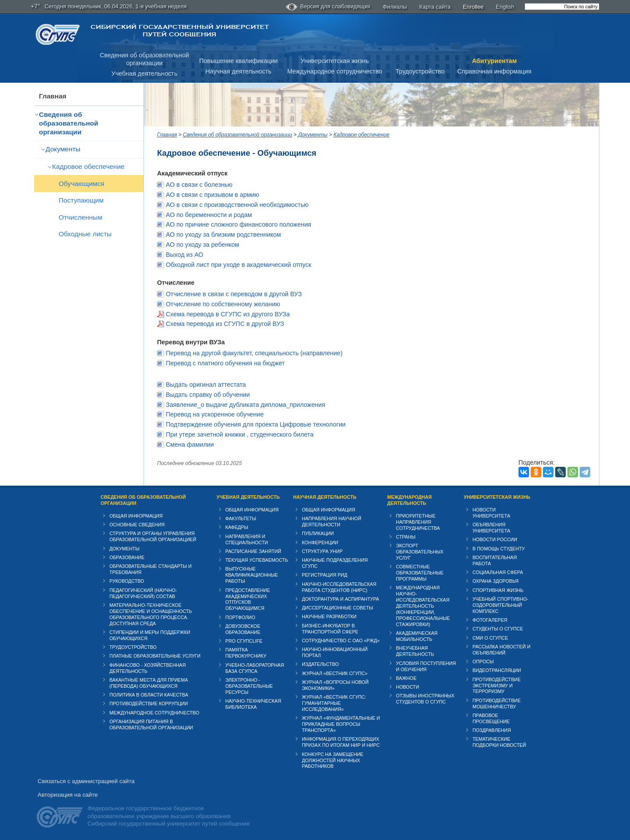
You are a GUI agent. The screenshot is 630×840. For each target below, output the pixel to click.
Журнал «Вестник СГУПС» (335, 673)
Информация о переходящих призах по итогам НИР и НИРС (341, 742)
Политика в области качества (149, 695)
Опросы (483, 661)
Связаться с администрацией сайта (86, 781)
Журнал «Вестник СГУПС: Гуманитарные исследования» (334, 703)
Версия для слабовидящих (328, 7)
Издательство (320, 664)
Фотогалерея (490, 620)
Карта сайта (435, 7)
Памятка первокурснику (246, 653)
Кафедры (237, 527)
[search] (562, 7)
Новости (408, 687)
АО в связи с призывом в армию (213, 195)
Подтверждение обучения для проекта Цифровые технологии (256, 424)
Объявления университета (491, 528)
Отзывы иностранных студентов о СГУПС (425, 699)
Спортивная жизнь (498, 590)
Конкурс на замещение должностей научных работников (333, 760)
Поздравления (492, 730)
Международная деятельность (409, 500)
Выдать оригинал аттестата (206, 385)
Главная (53, 96)
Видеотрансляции (497, 670)
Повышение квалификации (238, 61)
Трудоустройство (420, 71)
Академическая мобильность (417, 636)
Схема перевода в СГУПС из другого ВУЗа (228, 314)
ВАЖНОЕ (406, 678)
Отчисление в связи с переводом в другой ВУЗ (234, 294)
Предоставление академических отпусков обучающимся (248, 599)
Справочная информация (494, 71)
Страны (406, 537)
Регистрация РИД (325, 575)
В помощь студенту (499, 549)
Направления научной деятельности (332, 521)
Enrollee (473, 7)
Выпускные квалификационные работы (252, 575)
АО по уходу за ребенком (203, 245)
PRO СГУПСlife (244, 641)
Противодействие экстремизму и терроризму (497, 686)
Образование (127, 557)
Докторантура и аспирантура (341, 599)
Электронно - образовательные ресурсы (249, 686)
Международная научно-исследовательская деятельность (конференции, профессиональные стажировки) (423, 606)
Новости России (495, 539)
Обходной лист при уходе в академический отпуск (239, 265)
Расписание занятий (253, 551)
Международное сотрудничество (334, 71)
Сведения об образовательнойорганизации (144, 59)
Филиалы (395, 7)
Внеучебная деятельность (415, 651)
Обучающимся (81, 184)
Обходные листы (85, 234)
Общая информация (136, 516)
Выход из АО (185, 255)
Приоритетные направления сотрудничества (418, 522)
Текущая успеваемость (257, 560)
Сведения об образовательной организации (68, 123)
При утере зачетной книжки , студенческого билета (240, 434)
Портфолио (240, 617)
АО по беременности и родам (209, 215)
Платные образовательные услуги (155, 656)
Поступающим (81, 200)
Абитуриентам (495, 61)
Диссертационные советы (338, 608)
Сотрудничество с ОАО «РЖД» (341, 640)
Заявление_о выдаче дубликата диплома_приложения (245, 405)
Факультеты (241, 518)
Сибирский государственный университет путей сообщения (180, 31)
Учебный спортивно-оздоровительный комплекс (500, 605)
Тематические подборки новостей (499, 742)
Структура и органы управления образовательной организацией (153, 536)
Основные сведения (137, 525)
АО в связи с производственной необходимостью (237, 205)
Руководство (127, 581)
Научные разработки (329, 616)
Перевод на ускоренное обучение (215, 414)
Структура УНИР (322, 551)
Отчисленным (80, 217)
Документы (63, 149)
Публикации (318, 533)
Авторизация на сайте (68, 795)
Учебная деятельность (145, 73)
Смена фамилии (190, 444)
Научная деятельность (239, 71)
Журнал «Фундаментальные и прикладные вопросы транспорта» (341, 724)
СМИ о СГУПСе (490, 638)
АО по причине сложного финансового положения (238, 224)
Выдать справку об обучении (208, 395)
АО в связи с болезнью (199, 185)
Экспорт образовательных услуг (420, 552)
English (505, 7)
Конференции (320, 542)
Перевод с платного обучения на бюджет (225, 363)
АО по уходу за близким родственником (223, 234)
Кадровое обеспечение (88, 166)
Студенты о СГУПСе (498, 629)
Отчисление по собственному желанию (223, 304)
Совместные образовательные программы (420, 573)
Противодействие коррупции (149, 703)
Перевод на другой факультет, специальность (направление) (254, 353)
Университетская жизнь (335, 61)
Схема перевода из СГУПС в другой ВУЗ (225, 324)
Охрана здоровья (495, 581)
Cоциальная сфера (498, 572)
